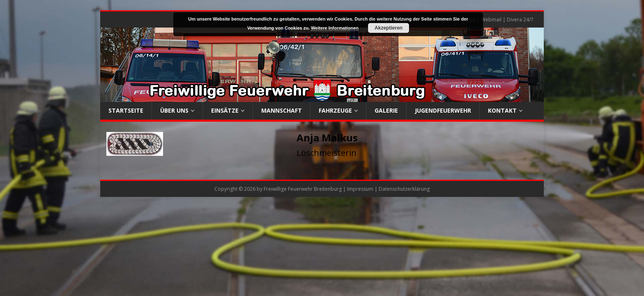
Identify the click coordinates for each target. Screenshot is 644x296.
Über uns (174, 110)
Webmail (491, 20)
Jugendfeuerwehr (443, 110)
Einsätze (225, 110)
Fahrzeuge (335, 110)
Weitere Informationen (335, 28)
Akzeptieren (389, 28)
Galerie (386, 110)
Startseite (126, 110)
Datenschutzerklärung (404, 189)
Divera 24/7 (520, 20)
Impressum (360, 189)
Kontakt (502, 110)
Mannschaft (282, 110)
